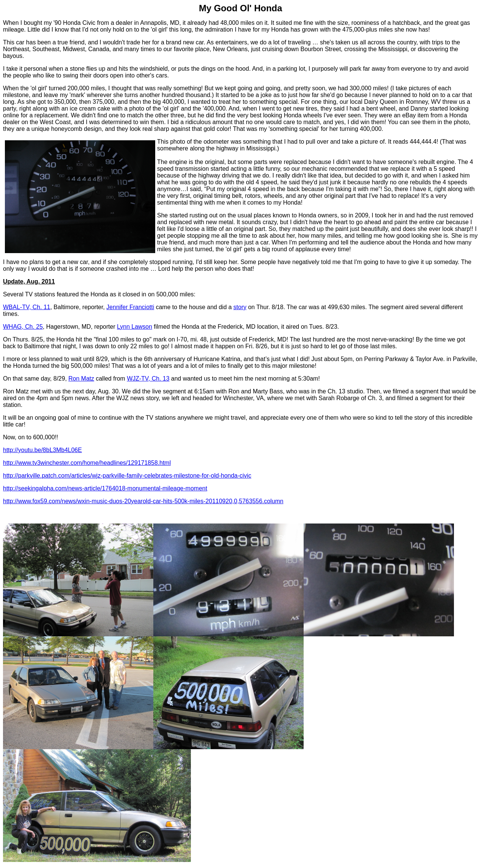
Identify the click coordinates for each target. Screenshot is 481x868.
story (240, 307)
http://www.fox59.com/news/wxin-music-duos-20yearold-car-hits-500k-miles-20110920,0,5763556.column (143, 501)
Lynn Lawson (135, 327)
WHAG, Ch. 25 (23, 327)
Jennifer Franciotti (130, 307)
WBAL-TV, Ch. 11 (27, 307)
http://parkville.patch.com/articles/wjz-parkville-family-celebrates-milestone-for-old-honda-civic (127, 476)
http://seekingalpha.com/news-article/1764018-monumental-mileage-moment (105, 488)
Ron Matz (81, 379)
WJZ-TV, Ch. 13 (148, 379)
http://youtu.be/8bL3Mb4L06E (42, 450)
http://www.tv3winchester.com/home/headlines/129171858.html (87, 463)
